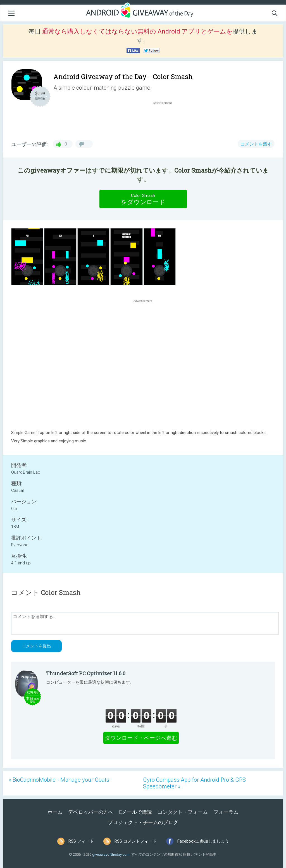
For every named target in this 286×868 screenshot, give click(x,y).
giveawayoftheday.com (111, 854)
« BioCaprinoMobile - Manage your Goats (59, 780)
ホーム (55, 812)
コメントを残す (256, 144)
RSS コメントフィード (136, 841)
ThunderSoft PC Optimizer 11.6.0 (86, 673)
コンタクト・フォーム (183, 812)
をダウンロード (143, 199)
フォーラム (226, 812)
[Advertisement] (165, 119)
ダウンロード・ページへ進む (141, 738)
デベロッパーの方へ (91, 812)
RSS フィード (81, 841)
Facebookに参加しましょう (203, 841)
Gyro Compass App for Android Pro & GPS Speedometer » (194, 783)
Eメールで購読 (135, 812)
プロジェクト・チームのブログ (143, 822)
